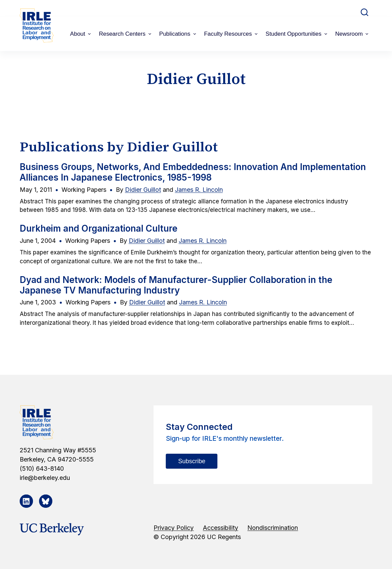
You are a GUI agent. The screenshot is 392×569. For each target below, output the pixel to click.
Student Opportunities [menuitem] (297, 34)
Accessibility (220, 528)
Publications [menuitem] (179, 34)
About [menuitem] (81, 34)
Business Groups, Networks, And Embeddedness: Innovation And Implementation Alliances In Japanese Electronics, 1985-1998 (193, 172)
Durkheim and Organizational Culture (99, 228)
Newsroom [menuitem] (353, 34)
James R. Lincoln (199, 190)
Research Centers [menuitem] (126, 34)
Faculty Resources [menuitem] (232, 34)
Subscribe (192, 461)
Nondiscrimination (273, 528)
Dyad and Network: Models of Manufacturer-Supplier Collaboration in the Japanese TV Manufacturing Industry (176, 285)
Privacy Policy (174, 528)
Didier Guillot (143, 190)
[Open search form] (364, 12)
